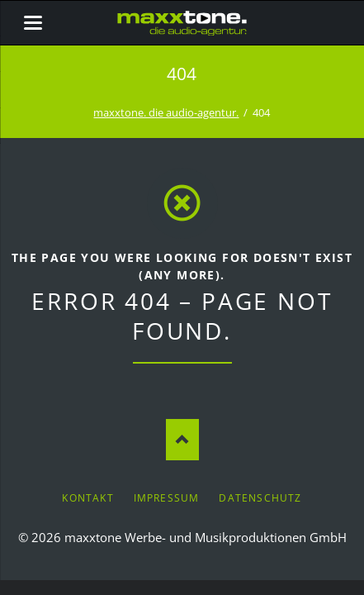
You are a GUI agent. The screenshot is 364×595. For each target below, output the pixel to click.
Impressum (167, 498)
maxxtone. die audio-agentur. (166, 112)
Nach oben (182, 440)
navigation (33, 23)
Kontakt (87, 498)
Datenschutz (260, 498)
